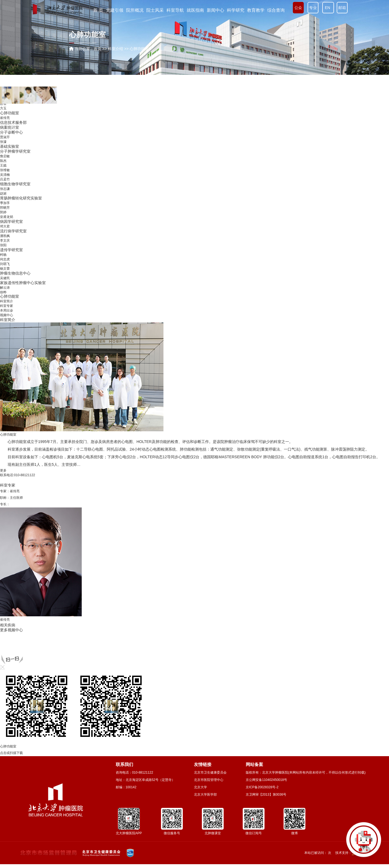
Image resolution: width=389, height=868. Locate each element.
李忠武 (5, 105)
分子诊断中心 (11, 250)
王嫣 (3, 284)
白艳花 (5, 133)
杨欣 (3, 147)
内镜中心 (8, 174)
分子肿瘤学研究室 (15, 269)
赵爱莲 (5, 128)
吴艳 (3, 161)
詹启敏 (5, 274)
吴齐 (3, 179)
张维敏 (5, 288)
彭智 (3, 222)
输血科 (6, 207)
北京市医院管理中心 (209, 780)
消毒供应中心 (11, 202)
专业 (313, 8)
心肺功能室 (10, 231)
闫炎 (3, 189)
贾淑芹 (5, 255)
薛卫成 (5, 124)
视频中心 (7, 315)
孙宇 (3, 110)
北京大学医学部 (205, 795)
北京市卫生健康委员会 (210, 772)
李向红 (5, 114)
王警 (3, 193)
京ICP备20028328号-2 (262, 787)
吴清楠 (5, 293)
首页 (98, 49)
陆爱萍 (5, 119)
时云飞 (5, 137)
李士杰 (5, 184)
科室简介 (7, 301)
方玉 (3, 226)
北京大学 (200, 787)
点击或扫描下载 (11, 753)
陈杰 (3, 279)
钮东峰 (5, 151)
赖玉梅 (5, 142)
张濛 (3, 260)
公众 (298, 8)
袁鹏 (3, 198)
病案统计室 (10, 245)
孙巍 (3, 170)
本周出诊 (7, 310)
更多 (3, 470)
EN (328, 8)
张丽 (3, 165)
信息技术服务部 (13, 241)
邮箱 (342, 8)
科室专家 (7, 306)
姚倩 (3, 156)
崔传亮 (5, 236)
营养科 (6, 217)
